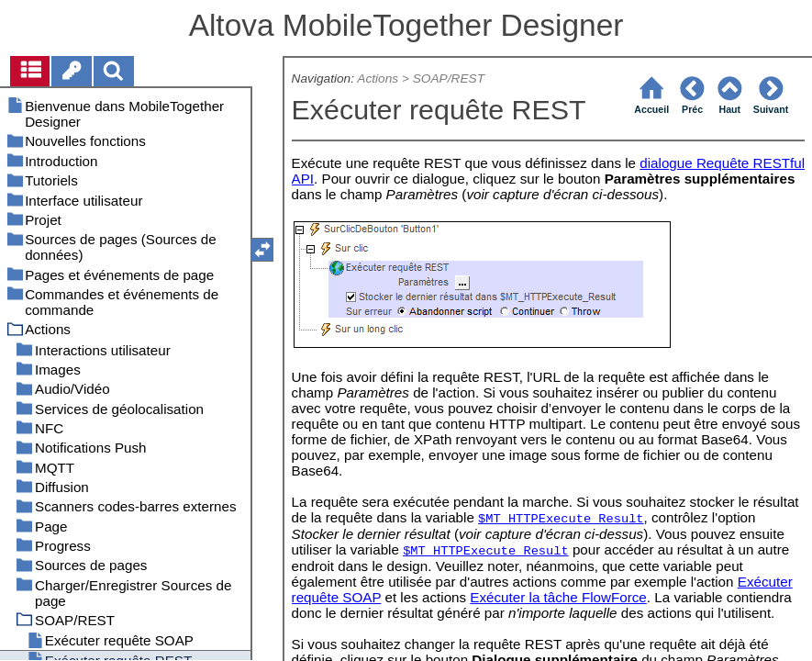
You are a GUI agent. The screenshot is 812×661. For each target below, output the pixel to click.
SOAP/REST (449, 78)
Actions (378, 78)
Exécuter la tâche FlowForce (558, 597)
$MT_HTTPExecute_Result (561, 519)
